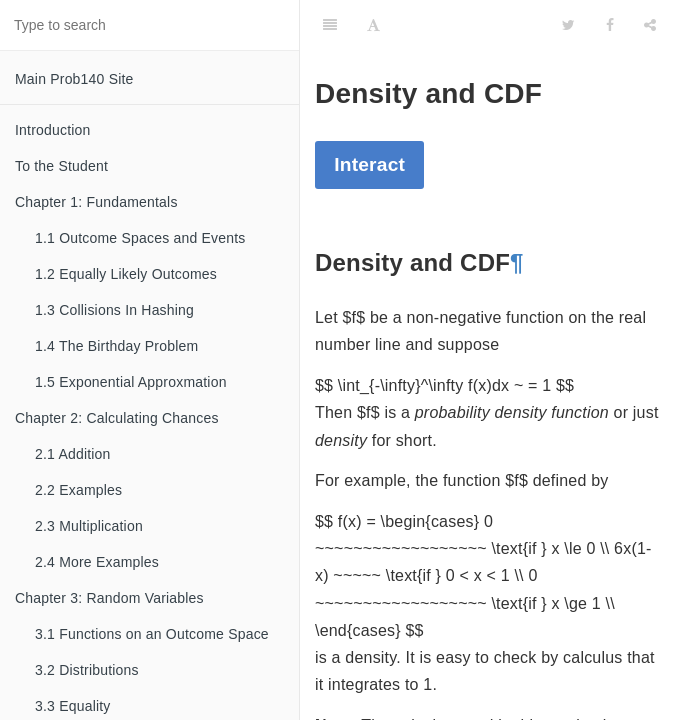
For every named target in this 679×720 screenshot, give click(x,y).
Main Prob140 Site (74, 79)
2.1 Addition (73, 454)
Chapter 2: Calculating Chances (117, 418)
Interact (369, 164)
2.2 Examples (78, 490)
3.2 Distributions (87, 670)
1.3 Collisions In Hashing (114, 310)
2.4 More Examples (97, 562)
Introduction (53, 130)
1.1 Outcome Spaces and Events (140, 238)
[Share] (650, 25)
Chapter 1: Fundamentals (96, 202)
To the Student (61, 166)
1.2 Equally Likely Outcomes (126, 274)
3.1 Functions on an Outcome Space (152, 634)
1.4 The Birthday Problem (116, 346)
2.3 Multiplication (89, 526)
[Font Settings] (373, 25)
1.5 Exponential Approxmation (131, 382)
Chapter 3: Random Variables (109, 598)
